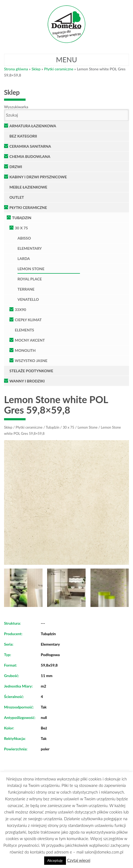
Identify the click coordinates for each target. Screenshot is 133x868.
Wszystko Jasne (31, 361)
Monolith (25, 350)
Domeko (66, 24)
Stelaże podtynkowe (31, 371)
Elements (24, 330)
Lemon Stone (31, 269)
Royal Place (30, 279)
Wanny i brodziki (27, 381)
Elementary (30, 248)
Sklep (36, 69)
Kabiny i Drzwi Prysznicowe (38, 177)
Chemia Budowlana (30, 156)
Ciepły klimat (28, 320)
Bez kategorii (23, 136)
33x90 (20, 310)
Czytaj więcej (79, 860)
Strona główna (16, 69)
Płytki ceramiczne (59, 69)
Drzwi (16, 167)
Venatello (28, 299)
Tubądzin (22, 218)
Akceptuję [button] (55, 860)
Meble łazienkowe (28, 187)
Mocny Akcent (30, 340)
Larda (24, 258)
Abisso (24, 238)
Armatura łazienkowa (33, 126)
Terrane (26, 289)
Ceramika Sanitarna (30, 146)
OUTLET (17, 197)
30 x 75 (21, 228)
